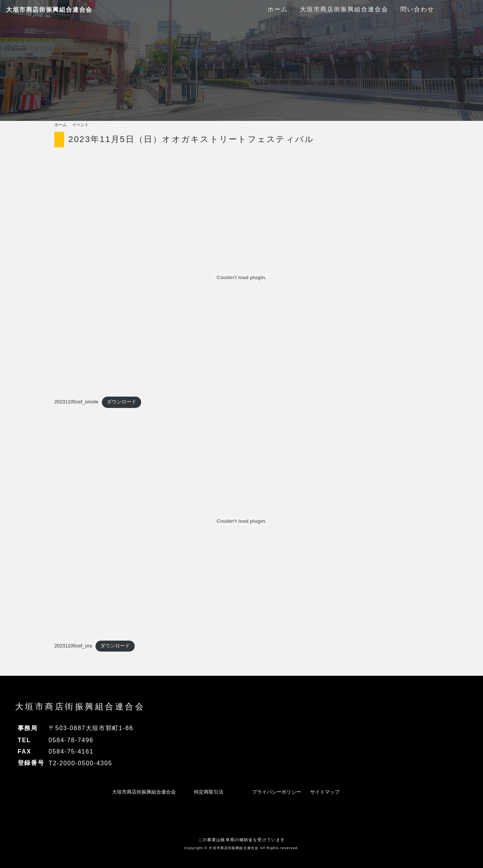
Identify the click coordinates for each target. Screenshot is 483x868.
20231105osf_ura (73, 646)
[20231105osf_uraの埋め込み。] (241, 521)
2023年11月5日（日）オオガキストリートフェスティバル (191, 139)
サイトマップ (325, 792)
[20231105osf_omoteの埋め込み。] (241, 277)
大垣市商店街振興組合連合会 (49, 10)
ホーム (278, 9)
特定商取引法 (209, 792)
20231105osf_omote (76, 402)
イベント (80, 125)
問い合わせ (417, 9)
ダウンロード (122, 402)
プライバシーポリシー (277, 792)
